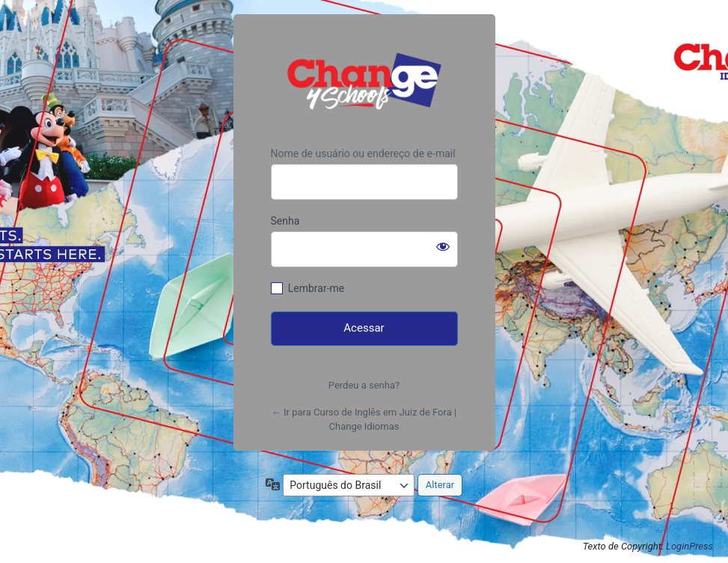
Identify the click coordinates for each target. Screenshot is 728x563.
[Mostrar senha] (443, 246)
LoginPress (689, 546)
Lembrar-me (316, 288)
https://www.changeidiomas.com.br (364, 81)
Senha (285, 221)
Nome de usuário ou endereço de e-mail (363, 153)
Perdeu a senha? (364, 385)
